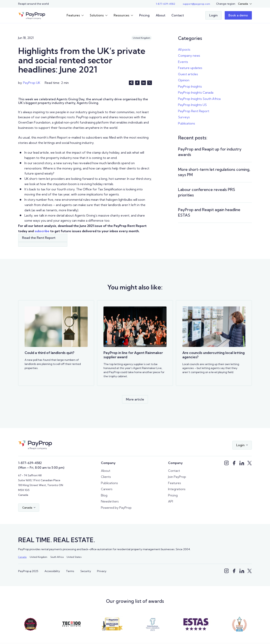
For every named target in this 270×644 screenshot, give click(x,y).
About (161, 15)
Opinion (184, 80)
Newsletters (110, 501)
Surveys (184, 117)
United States (74, 557)
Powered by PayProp (116, 508)
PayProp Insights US (192, 105)
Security (86, 571)
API (171, 501)
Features (175, 483)
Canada (22, 557)
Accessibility (52, 571)
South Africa (57, 557)
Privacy (102, 571)
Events (183, 62)
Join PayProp (177, 477)
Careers (107, 489)
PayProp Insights (190, 86)
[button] (245, 4)
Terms (70, 571)
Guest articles (188, 74)
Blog (104, 495)
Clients (106, 477)
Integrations (177, 489)
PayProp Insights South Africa (199, 99)
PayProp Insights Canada (196, 92)
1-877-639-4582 (30, 463)
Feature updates (190, 68)
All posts (184, 49)
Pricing (144, 15)
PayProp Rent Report (194, 111)
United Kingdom (38, 557)
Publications (187, 123)
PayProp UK (32, 83)
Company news (189, 56)
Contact (178, 15)
